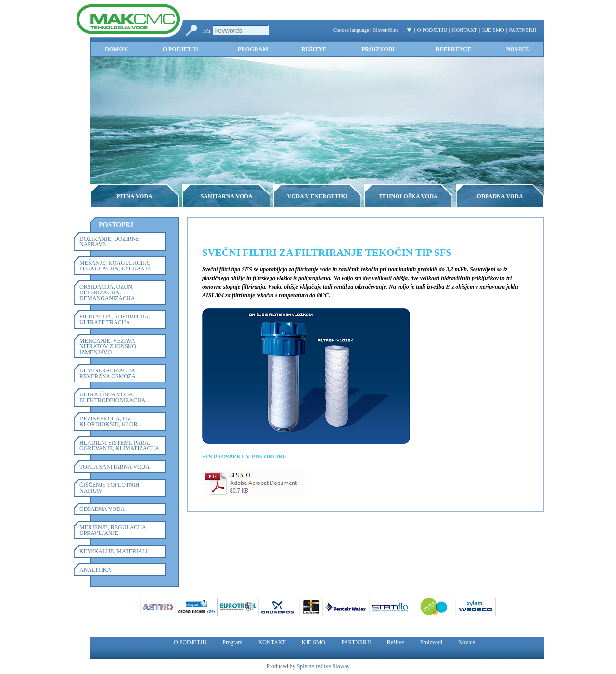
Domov (116, 49)
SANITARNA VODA (227, 196)
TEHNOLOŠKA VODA (408, 196)
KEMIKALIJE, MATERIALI (114, 551)
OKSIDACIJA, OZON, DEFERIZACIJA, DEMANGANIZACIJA (107, 292)
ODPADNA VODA (500, 196)
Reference (453, 49)
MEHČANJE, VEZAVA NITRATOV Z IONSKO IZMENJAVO (108, 346)
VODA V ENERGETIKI (317, 196)
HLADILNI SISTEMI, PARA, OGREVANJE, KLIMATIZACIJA (119, 445)
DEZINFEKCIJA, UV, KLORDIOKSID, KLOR (109, 421)
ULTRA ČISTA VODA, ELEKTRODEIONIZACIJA (112, 397)
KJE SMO (493, 30)
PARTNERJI (523, 30)
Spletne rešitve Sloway (323, 666)
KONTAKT (464, 30)
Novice (517, 49)
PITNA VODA (135, 196)
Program (253, 49)
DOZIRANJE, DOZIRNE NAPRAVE (109, 242)
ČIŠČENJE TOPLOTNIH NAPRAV (109, 488)
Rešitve (314, 49)
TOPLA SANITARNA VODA (115, 467)
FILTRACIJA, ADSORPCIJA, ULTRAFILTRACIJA (115, 319)
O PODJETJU (432, 30)
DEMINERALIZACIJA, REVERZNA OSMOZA (108, 373)
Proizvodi (378, 49)
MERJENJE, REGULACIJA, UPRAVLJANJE (114, 530)
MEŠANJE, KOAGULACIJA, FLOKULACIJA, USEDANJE (115, 266)
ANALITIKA (95, 570)
